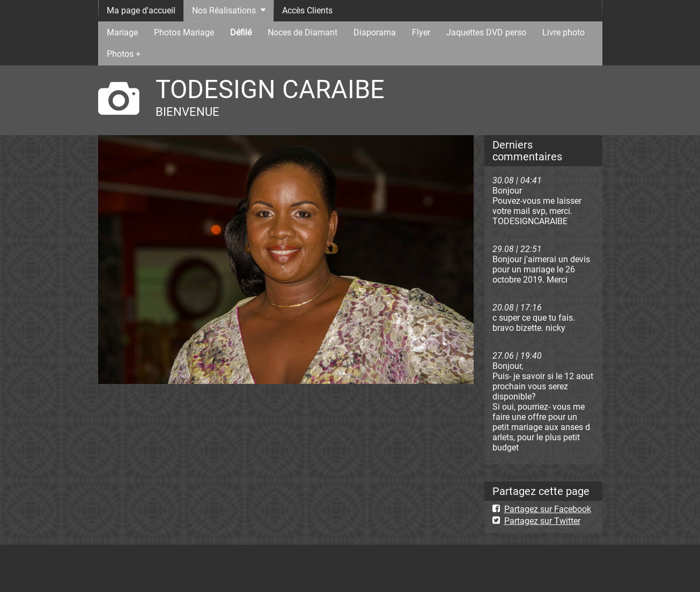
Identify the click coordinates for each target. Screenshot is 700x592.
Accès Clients (307, 10)
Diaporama (375, 32)
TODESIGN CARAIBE (270, 89)
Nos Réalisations (224, 10)
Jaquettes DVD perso (486, 32)
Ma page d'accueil (141, 10)
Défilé (241, 32)
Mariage (122, 32)
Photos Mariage (184, 32)
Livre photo (563, 32)
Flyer (421, 32)
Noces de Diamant (303, 32)
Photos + (124, 54)
